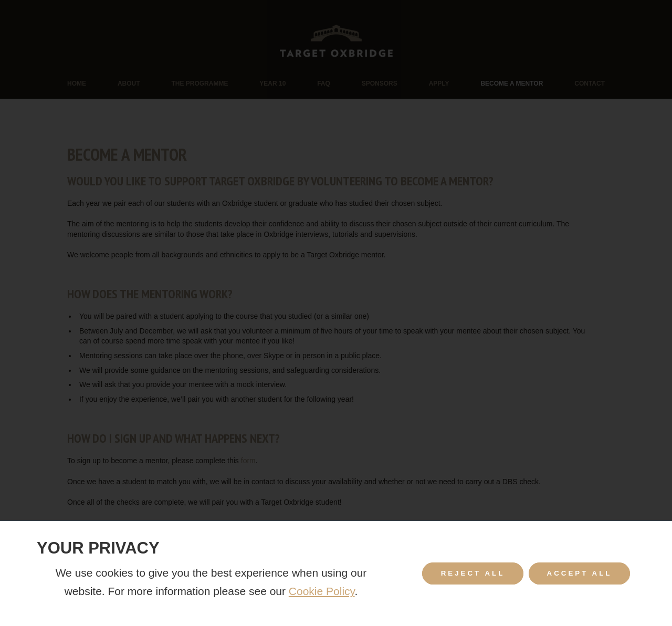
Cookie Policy (322, 591)
